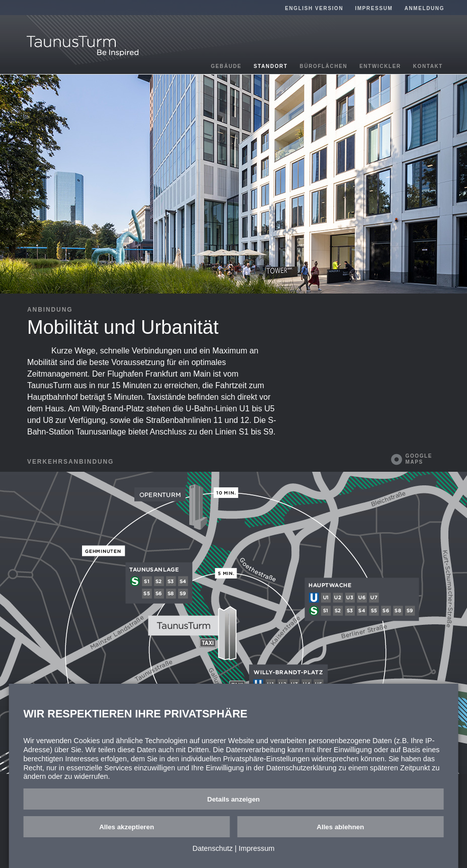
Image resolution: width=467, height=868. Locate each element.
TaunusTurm (83, 46)
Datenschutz (213, 848)
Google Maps (419, 459)
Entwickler (380, 66)
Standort (271, 66)
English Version (314, 8)
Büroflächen (324, 66)
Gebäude (226, 66)
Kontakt (428, 66)
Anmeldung (424, 8)
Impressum (374, 8)
